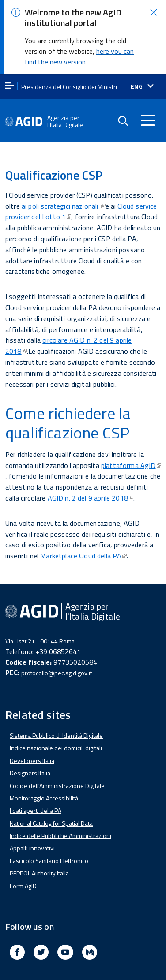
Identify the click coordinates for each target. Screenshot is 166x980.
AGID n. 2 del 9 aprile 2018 (91, 490)
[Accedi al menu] (148, 112)
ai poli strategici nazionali (64, 198)
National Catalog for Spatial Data (51, 815)
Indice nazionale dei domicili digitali (56, 739)
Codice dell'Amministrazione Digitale (57, 777)
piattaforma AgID (131, 457)
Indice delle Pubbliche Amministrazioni (60, 827)
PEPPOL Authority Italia (39, 865)
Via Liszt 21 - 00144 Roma (40, 633)
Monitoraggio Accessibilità (44, 790)
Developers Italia (32, 752)
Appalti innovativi (32, 840)
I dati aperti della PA (36, 802)
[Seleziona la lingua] (142, 78)
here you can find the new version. (79, 48)
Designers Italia (30, 765)
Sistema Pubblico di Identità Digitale (56, 727)
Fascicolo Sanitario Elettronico (49, 852)
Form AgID (23, 877)
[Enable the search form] (123, 113)
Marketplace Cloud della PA (83, 547)
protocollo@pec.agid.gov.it (57, 664)
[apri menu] (9, 78)
